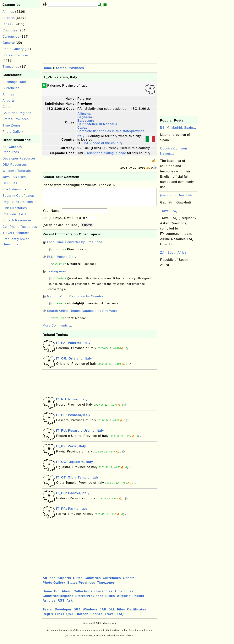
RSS (61, 604)
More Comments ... (57, 329)
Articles (49, 604)
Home (47, 68)
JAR (103, 613)
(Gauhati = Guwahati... (178, 195)
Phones (97, 618)
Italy (81, 136)
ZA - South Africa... (175, 253)
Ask (70, 604)
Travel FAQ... (170, 211)
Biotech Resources (17, 220)
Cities (7, 24)
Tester (48, 613)
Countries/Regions (17, 113)
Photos (138, 600)
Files (121, 613)
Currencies (11, 37)
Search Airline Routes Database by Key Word (82, 315)
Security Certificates (18, 196)
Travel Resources (16, 233)
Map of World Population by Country (75, 300)
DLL (112, 613)
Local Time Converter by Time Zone (75, 246)
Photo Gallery (13, 49)
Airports (9, 18)
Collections (83, 595)
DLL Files (10, 183)
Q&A (70, 618)
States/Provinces (16, 55)
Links (60, 618)
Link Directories (15, 208)
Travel (110, 618)
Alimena (84, 114)
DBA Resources (15, 165)
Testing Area (57, 275)
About (67, 595)
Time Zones (12, 125)
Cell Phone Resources (20, 227)
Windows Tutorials (17, 171)
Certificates (137, 613)
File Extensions (14, 189)
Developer (63, 613)
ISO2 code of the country (103, 143)
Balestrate (86, 121)
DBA (77, 613)
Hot (57, 595)
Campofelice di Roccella (97, 124)
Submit (87, 229)
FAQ (120, 618)
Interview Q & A (15, 214)
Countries (10, 30)
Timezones (11, 67)
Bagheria (85, 117)
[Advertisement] (21, 306)
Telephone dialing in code (106, 153)
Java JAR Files (14, 177)
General (9, 43)
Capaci (83, 128)
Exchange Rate (14, 82)
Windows (90, 613)
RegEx (48, 618)
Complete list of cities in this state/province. (111, 131)
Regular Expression (18, 202)
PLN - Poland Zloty (62, 261)
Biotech (82, 618)
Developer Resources (19, 158)
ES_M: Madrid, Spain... (178, 128)
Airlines (8, 12)
